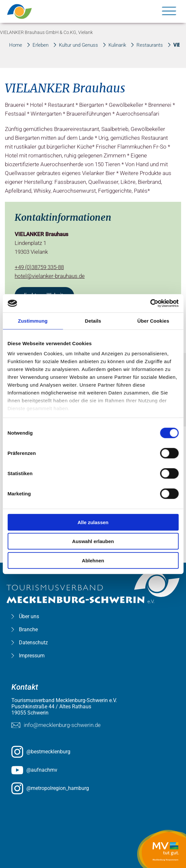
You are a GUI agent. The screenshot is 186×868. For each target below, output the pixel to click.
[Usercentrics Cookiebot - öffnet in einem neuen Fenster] (150, 303)
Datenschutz (33, 643)
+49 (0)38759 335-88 (39, 267)
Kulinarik (117, 45)
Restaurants (150, 45)
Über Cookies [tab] (153, 321)
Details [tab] (93, 321)
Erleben (41, 45)
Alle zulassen (93, 522)
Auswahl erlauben (93, 541)
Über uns (29, 616)
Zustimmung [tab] (33, 321)
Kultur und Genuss (79, 45)
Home (16, 45)
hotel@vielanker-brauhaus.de (50, 276)
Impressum (32, 656)
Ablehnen (93, 560)
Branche (28, 629)
